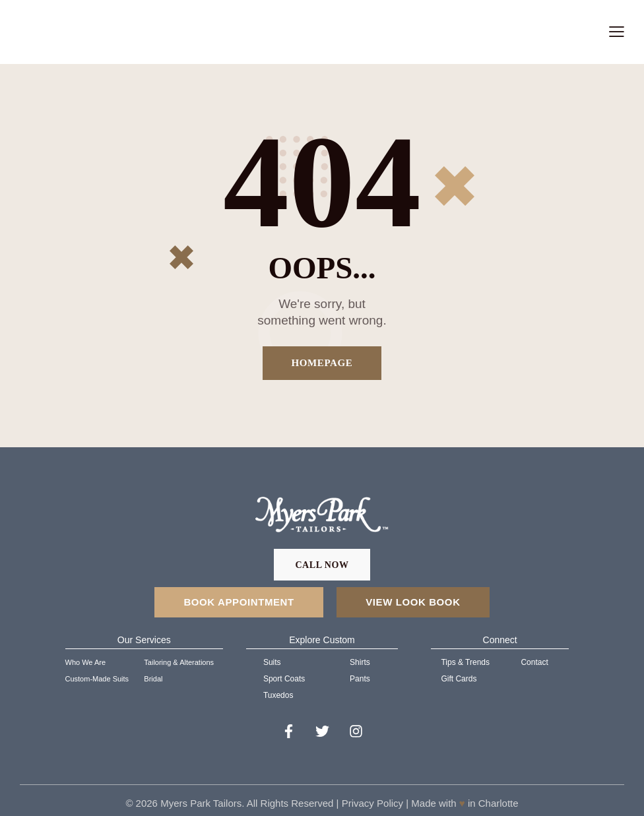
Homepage (322, 363)
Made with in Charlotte (463, 803)
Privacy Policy (372, 803)
